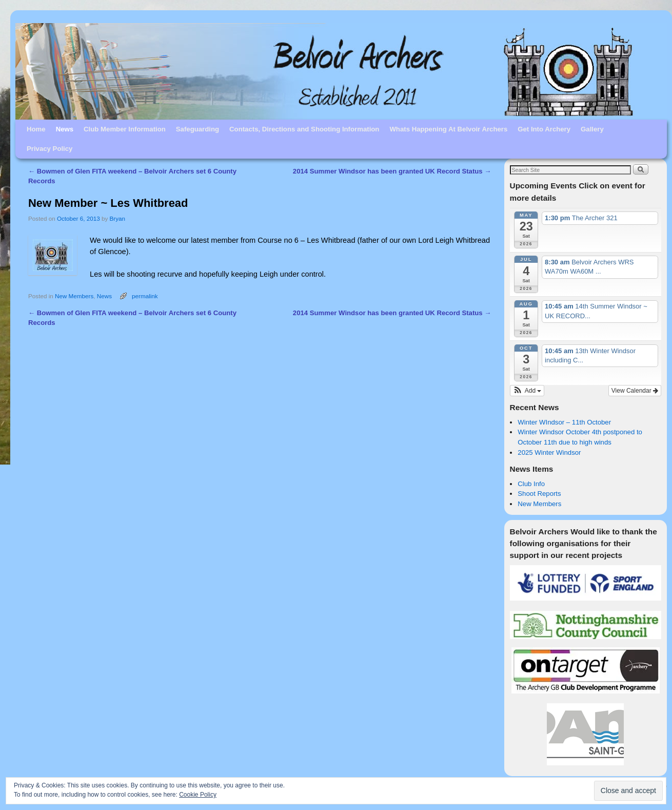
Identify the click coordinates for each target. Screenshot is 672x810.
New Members (74, 296)
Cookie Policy (198, 795)
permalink (145, 296)
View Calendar (635, 391)
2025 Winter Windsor (549, 452)
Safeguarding (197, 129)
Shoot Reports (539, 494)
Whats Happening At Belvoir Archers (448, 129)
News (65, 129)
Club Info (531, 484)
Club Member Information (125, 129)
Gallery (592, 129)
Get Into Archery (544, 129)
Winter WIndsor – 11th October (564, 422)
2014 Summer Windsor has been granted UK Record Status (392, 171)
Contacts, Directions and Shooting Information (304, 129)
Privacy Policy (50, 149)
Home (36, 129)
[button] (527, 391)
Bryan (118, 218)
